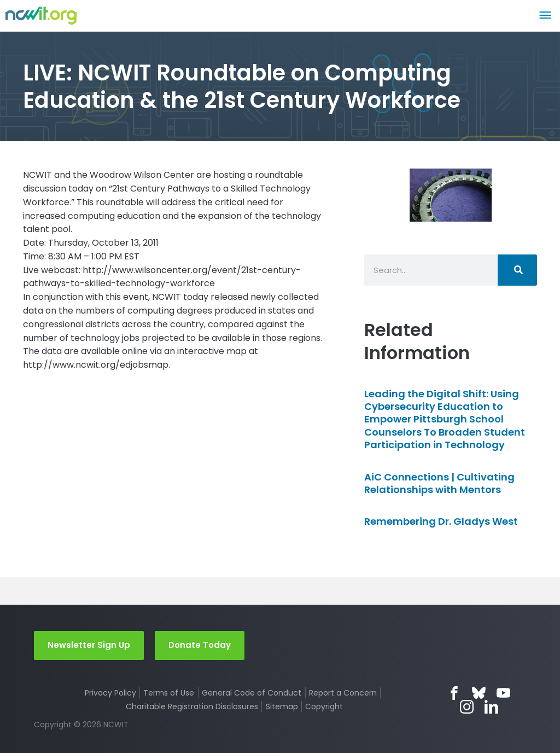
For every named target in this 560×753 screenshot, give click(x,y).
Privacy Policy (110, 693)
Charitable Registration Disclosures (192, 706)
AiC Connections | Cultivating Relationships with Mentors (439, 483)
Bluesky (479, 693)
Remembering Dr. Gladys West (441, 521)
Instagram (467, 707)
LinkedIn (491, 707)
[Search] (517, 270)
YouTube (503, 693)
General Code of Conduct (252, 693)
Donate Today (200, 645)
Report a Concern (343, 693)
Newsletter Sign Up (89, 645)
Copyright (324, 706)
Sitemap (282, 706)
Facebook (454, 693)
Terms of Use (169, 693)
